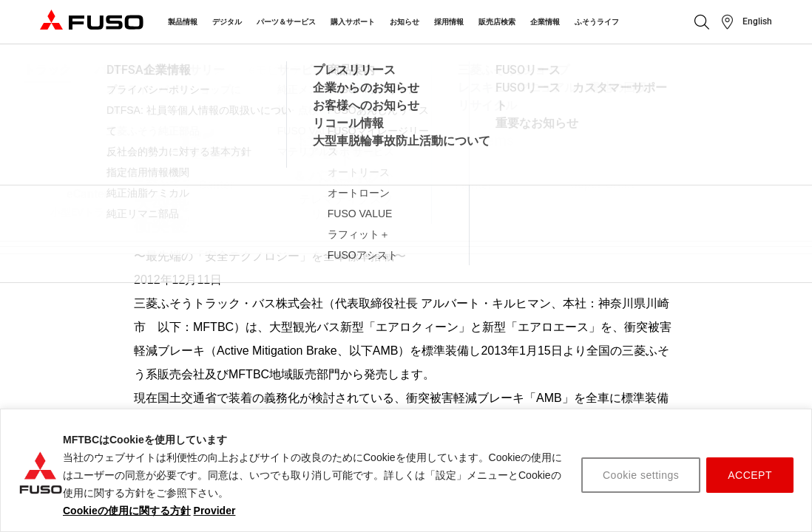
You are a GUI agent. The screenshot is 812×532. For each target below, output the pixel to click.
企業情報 (545, 22)
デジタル (227, 22)
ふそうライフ (597, 22)
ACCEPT (750, 475)
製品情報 (183, 22)
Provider (215, 511)
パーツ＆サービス (286, 22)
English (757, 21)
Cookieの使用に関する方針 (127, 511)
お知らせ (405, 22)
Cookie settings (641, 475)
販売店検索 (497, 22)
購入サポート (353, 22)
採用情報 (449, 22)
